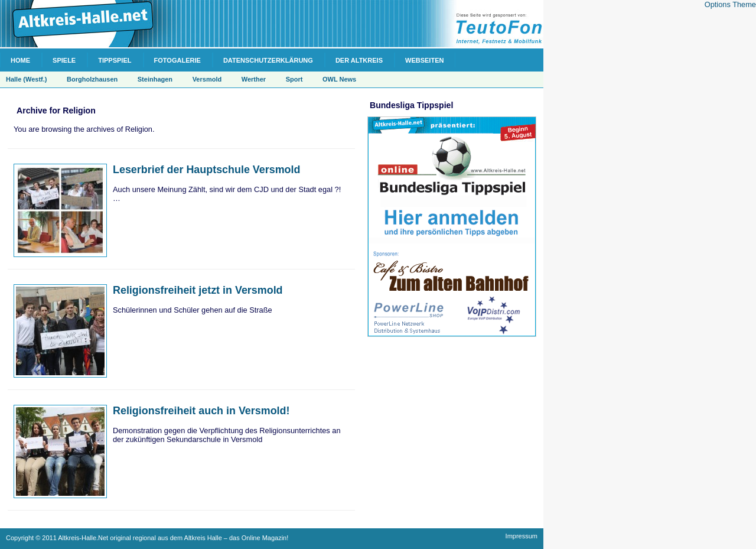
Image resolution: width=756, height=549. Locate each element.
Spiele (64, 60)
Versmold (207, 79)
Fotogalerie (177, 60)
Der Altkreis (359, 60)
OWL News (339, 79)
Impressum (522, 536)
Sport (294, 79)
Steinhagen (155, 79)
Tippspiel (115, 60)
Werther (254, 79)
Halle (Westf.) (26, 79)
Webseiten (424, 60)
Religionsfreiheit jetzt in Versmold (198, 290)
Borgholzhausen (92, 79)
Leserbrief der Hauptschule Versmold (206, 170)
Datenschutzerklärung (268, 60)
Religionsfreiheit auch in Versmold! (201, 411)
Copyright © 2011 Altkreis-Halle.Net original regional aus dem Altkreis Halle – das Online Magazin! (147, 538)
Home (20, 60)
